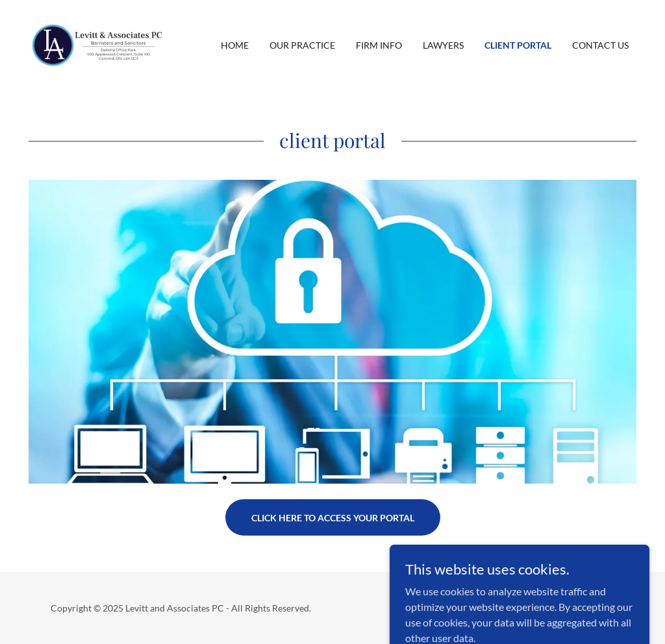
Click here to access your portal (333, 518)
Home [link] (235, 45)
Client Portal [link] (518, 45)
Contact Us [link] (600, 45)
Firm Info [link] (379, 45)
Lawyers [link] (443, 45)
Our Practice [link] (302, 45)
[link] (98, 44)
